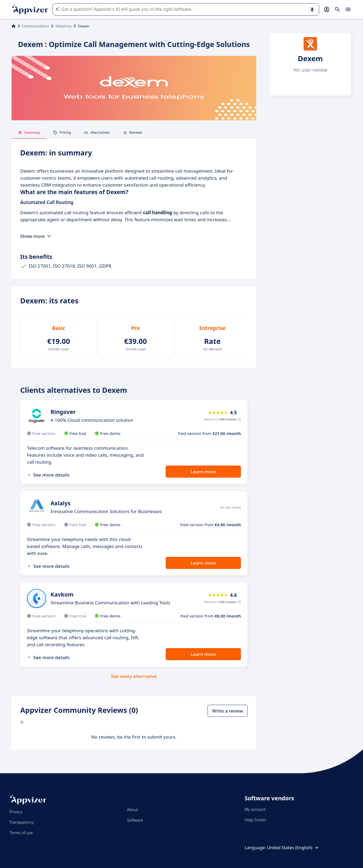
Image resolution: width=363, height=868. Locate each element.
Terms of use (21, 833)
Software (135, 820)
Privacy (16, 812)
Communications (35, 26)
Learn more (203, 472)
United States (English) (293, 848)
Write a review (228, 711)
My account (255, 809)
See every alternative (134, 676)
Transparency (22, 822)
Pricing (62, 132)
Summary (29, 132)
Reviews (133, 132)
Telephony (63, 26)
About (132, 809)
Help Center (256, 820)
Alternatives (97, 132)
